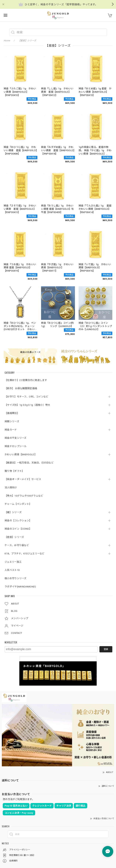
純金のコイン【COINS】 (18, 529)
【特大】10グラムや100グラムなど (24, 496)
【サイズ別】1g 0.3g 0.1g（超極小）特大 (27, 405)
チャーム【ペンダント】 (18, 504)
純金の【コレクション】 (18, 521)
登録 (106, 649)
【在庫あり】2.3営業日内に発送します (26, 380)
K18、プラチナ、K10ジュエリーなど (25, 554)
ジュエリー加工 (13, 562)
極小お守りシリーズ (16, 578)
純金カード (11, 430)
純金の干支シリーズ (16, 438)
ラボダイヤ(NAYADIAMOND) (20, 587)
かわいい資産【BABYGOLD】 (21, 454)
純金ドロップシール (16, 446)
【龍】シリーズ (13, 512)
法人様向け (11, 487)
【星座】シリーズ (14, 537)
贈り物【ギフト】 (14, 471)
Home (7, 41)
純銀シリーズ (12, 421)
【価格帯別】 (12, 413)
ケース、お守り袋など (17, 545)
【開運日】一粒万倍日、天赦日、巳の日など (29, 463)
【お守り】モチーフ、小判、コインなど (26, 397)
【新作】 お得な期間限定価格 (21, 388)
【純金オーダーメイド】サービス (23, 479)
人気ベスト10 (12, 570)
